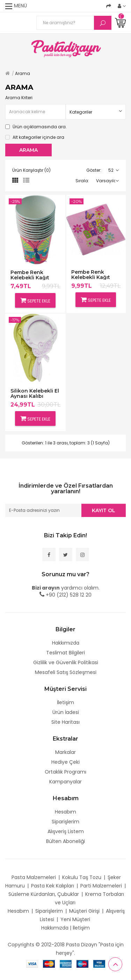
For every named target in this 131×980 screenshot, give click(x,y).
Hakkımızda (66, 643)
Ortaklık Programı (65, 772)
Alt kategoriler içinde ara (35, 137)
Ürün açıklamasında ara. (36, 127)
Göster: (94, 170)
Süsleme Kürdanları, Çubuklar (44, 894)
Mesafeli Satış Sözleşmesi (66, 672)
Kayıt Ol (104, 511)
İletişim (65, 702)
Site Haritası (65, 722)
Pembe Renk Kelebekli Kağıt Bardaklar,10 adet (33, 275)
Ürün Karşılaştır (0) (31, 170)
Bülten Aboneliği (65, 841)
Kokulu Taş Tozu (82, 877)
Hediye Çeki (65, 762)
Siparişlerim (65, 822)
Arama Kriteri (19, 98)
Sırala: (82, 181)
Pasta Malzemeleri (34, 877)
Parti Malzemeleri (101, 886)
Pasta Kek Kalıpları (53, 886)
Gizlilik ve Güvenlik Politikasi (66, 662)
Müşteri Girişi (84, 911)
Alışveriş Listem (66, 831)
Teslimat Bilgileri (65, 653)
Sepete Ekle (35, 301)
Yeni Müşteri (75, 919)
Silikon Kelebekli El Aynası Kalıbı (35, 393)
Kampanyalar (65, 782)
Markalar (65, 752)
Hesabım (65, 812)
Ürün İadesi (66, 712)
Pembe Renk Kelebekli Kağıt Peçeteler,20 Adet (94, 275)
